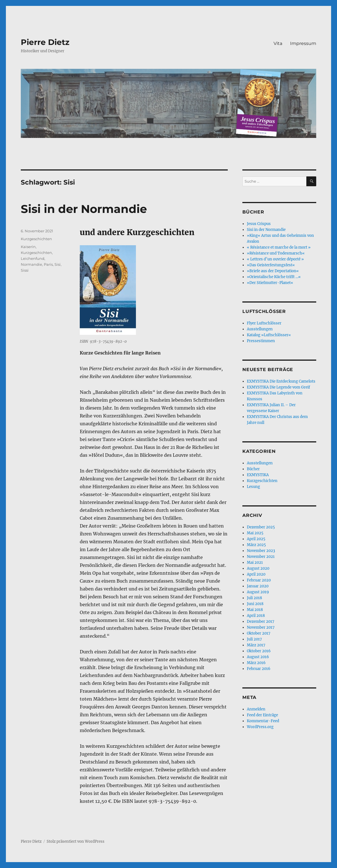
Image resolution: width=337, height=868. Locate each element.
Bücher (253, 469)
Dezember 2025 (261, 527)
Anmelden (256, 709)
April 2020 (256, 574)
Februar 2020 (259, 580)
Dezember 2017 (261, 622)
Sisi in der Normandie (84, 209)
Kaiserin (28, 247)
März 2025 (256, 545)
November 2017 (261, 627)
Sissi (25, 270)
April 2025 (256, 539)
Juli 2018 (254, 598)
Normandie (31, 264)
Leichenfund (33, 258)
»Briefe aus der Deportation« (273, 271)
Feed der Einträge (262, 715)
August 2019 (258, 592)
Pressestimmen (261, 341)
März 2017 (256, 645)
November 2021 (261, 557)
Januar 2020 (258, 586)
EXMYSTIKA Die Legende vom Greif (278, 387)
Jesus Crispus (259, 224)
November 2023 (261, 551)
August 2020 (258, 568)
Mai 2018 (255, 610)
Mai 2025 (255, 533)
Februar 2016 (259, 669)
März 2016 (256, 663)
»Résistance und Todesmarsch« (276, 253)
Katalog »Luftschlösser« (269, 335)
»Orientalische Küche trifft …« (274, 277)
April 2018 (256, 616)
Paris (48, 264)
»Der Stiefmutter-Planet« (270, 283)
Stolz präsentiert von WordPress (76, 841)
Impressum (303, 43)
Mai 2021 (255, 563)
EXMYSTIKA (258, 475)
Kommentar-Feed (263, 721)
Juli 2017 (254, 639)
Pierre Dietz (45, 42)
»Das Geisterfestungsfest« (271, 265)
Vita (278, 43)
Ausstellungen (260, 329)
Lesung (253, 487)
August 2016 (258, 657)
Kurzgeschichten (36, 239)
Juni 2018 (255, 604)
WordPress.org (260, 727)
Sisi (58, 264)
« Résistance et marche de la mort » (279, 247)
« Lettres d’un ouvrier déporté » (275, 259)
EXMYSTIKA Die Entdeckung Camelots (281, 381)
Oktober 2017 (259, 633)
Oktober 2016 (259, 651)
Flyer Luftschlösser (264, 323)
